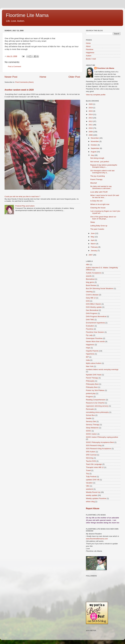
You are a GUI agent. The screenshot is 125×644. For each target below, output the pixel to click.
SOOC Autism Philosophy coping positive (102, 437)
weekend (89, 489)
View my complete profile (96, 95)
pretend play (91, 393)
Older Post (74, 77)
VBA (88, 486)
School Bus (90, 415)
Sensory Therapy (93, 425)
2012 (91, 121)
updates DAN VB (93, 480)
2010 (91, 128)
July (93, 155)
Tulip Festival (91, 477)
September (95, 148)
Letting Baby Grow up (99, 226)
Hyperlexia (90, 354)
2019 (91, 108)
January (94, 251)
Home (43, 77)
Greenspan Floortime (94, 338)
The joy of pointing (98, 176)
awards (89, 276)
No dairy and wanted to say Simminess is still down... (101, 187)
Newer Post (11, 77)
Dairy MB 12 (91, 298)
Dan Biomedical (92, 310)
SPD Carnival (91, 455)
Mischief (94, 183)
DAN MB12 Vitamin (93, 304)
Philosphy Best (92, 387)
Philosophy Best (92, 384)
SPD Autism (91, 452)
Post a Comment (15, 66)
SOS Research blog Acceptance (99, 449)
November (95, 141)
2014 (91, 114)
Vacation (89, 483)
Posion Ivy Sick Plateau (95, 390)
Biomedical (90, 279)
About (88, 46)
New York (90, 366)
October (94, 145)
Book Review (91, 285)
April (93, 240)
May (93, 237)
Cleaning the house (98, 208)
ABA (88, 264)
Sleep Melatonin (92, 428)
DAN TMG (90, 320)
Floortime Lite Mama (27, 15)
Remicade (90, 409)
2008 (91, 135)
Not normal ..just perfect (100, 162)
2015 (91, 111)
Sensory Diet (91, 421)
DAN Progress (92, 313)
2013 (91, 118)
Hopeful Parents (92, 351)
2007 (91, 255)
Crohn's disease (92, 295)
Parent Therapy (96, 179)
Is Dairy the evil (96, 201)
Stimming (90, 458)
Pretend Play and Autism (25, 206)
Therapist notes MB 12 (95, 467)
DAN (88, 301)
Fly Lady (89, 335)
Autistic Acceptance (94, 273)
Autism (89, 56)
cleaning (89, 292)
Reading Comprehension (96, 400)
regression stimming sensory (97, 406)
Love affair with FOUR (99, 192)
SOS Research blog (94, 445)
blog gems (90, 282)
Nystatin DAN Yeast (94, 375)
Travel (88, 470)
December (95, 138)
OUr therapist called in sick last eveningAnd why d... (102, 172)
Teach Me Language (94, 464)
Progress (89, 397)
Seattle (89, 418)
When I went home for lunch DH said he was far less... (105, 196)
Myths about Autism (94, 363)
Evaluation (90, 326)
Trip (87, 474)
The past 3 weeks (97, 229)
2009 (91, 132)
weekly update (92, 495)
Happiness (90, 53)
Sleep (93, 222)
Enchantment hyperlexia (95, 323)
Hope (88, 348)
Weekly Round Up (93, 492)
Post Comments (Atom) (24, 82)
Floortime (90, 49)
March (93, 244)
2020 (91, 104)
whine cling (90, 502)
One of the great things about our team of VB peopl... (103, 218)
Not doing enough (97, 158)
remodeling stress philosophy (97, 412)
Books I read (91, 59)
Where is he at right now (100, 204)
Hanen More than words (95, 341)
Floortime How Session (95, 332)
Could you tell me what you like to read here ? (22, 196)
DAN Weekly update (94, 307)
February (95, 247)
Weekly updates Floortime (96, 498)
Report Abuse (93, 508)
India (88, 360)
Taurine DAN (91, 461)
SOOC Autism (91, 434)
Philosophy (90, 381)
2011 (91, 125)
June (93, 233)
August (94, 152)
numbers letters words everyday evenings (102, 369)
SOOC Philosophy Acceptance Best (100, 442)
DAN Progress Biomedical (96, 316)
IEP (87, 357)
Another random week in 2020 (19, 90)
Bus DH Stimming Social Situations (100, 288)
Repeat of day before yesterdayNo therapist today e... (104, 166)
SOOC (89, 431)
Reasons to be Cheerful (95, 403)
